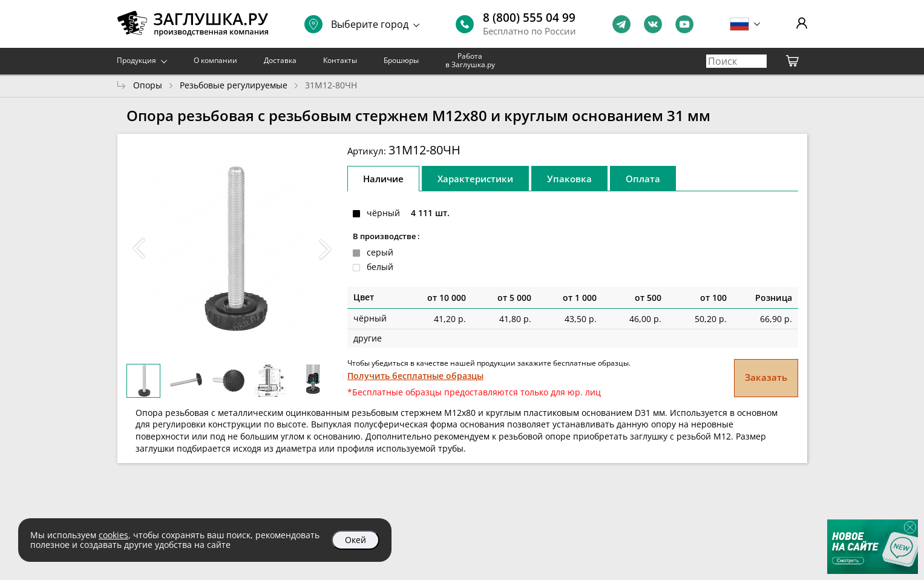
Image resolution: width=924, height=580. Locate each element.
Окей (356, 540)
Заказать (766, 377)
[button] (326, 249)
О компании (215, 60)
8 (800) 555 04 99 (529, 18)
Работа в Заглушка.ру (470, 60)
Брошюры (401, 60)
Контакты (340, 60)
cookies (113, 535)
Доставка (280, 60)
